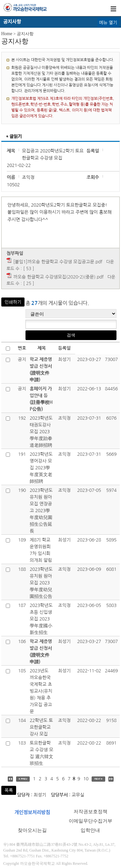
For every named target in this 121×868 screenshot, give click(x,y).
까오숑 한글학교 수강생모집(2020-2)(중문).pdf (58, 277)
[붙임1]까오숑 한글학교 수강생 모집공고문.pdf (58, 262)
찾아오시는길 (32, 830)
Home (7, 34)
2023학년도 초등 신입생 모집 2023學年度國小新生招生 (41, 619)
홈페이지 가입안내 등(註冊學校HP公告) (41, 399)
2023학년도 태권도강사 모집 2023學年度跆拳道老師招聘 (41, 432)
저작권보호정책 (91, 812)
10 (86, 779)
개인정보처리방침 (32, 813)
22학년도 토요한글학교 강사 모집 (41, 727)
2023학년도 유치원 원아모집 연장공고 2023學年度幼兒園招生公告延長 (41, 511)
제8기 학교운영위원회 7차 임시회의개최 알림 (41, 550)
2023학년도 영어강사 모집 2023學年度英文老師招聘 (41, 468)
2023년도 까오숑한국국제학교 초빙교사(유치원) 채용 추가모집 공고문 (41, 691)
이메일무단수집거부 (91, 821)
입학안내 (90, 830)
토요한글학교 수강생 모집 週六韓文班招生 (41, 753)
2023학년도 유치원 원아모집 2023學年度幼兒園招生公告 (41, 583)
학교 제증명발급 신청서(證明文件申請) (41, 370)
